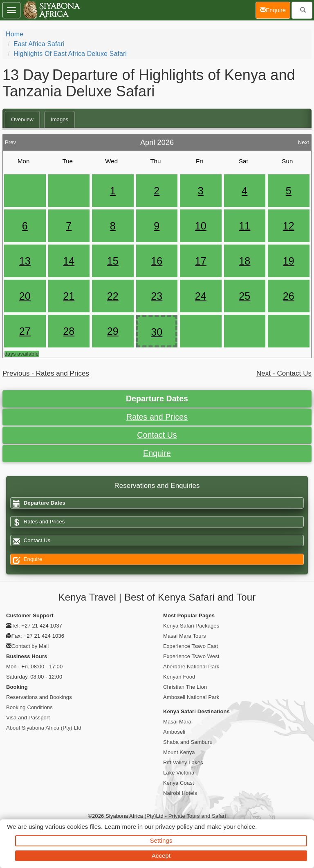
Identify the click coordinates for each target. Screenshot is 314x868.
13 (25, 261)
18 (244, 261)
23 (157, 296)
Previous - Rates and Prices (46, 373)
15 (113, 261)
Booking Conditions (29, 707)
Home (15, 34)
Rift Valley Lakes (183, 762)
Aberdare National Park (191, 667)
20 (25, 296)
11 (244, 226)
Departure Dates (157, 398)
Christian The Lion (185, 687)
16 (157, 261)
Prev (10, 140)
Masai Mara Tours (185, 636)
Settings (161, 840)
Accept (161, 856)
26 (289, 296)
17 (201, 261)
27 (25, 331)
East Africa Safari (39, 44)
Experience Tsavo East (191, 646)
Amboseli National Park (191, 697)
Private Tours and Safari (197, 816)
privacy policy (174, 827)
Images (59, 119)
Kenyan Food (179, 677)
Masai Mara (177, 722)
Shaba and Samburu (188, 742)
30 (157, 332)
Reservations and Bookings (39, 697)
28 (69, 331)
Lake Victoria (179, 773)
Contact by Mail (30, 646)
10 (201, 226)
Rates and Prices (157, 417)
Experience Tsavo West (191, 656)
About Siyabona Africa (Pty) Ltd (44, 728)
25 (244, 296)
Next (304, 140)
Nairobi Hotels (180, 793)
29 (113, 331)
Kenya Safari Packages (191, 626)
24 (201, 296)
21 (69, 296)
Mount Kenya (179, 752)
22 (113, 296)
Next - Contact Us (284, 373)
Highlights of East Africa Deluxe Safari (70, 54)
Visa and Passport (28, 718)
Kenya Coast (179, 783)
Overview (22, 119)
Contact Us (157, 435)
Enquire (157, 453)
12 (289, 226)
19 (289, 261)
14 (69, 261)
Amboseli (174, 732)
